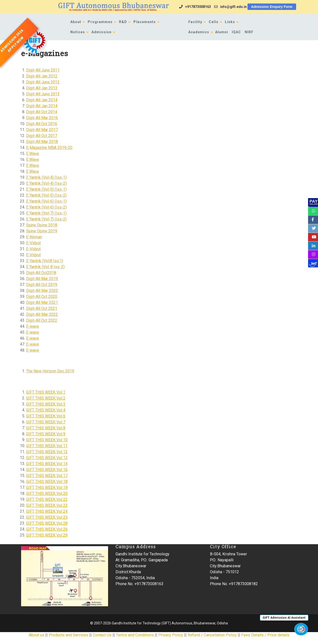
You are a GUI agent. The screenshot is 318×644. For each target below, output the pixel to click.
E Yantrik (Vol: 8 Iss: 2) (45, 267)
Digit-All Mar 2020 (42, 291)
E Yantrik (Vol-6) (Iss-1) (46, 201)
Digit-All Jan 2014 (42, 100)
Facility (195, 22)
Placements (145, 22)
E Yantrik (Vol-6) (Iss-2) (46, 207)
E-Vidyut (33, 243)
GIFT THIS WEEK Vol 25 (47, 517)
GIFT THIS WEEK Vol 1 (46, 392)
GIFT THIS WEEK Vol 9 (46, 434)
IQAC (236, 32)
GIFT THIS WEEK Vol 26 (47, 529)
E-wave (33, 326)
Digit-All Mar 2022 (42, 314)
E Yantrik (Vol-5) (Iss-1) (46, 189)
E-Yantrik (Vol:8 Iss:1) (45, 261)
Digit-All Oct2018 (41, 273)
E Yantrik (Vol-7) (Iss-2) (46, 219)
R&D (123, 22)
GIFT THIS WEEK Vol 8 (46, 428)
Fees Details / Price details (265, 635)
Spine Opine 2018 (42, 225)
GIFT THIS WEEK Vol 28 (47, 523)
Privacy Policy (171, 635)
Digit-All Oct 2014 (42, 112)
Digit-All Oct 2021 (42, 308)
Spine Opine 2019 (42, 231)
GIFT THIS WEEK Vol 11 (47, 446)
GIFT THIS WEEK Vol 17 (47, 476)
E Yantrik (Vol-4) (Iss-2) (46, 183)
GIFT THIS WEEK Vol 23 (47, 505)
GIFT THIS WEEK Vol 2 (46, 398)
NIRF (249, 32)
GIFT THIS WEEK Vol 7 (46, 422)
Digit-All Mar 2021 (42, 303)
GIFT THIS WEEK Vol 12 (47, 452)
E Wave (33, 154)
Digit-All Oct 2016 (42, 124)
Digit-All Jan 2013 (42, 88)
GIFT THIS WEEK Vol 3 (46, 404)
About (76, 22)
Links (230, 22)
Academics (199, 32)
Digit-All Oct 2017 (42, 136)
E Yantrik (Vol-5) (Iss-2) (46, 195)
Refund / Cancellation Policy (212, 635)
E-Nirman (34, 237)
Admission (101, 32)
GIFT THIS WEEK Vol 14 (47, 464)
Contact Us (102, 635)
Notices (78, 32)
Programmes (100, 22)
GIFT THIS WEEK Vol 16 (47, 470)
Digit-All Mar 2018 (42, 142)
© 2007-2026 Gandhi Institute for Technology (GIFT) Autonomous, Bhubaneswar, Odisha (159, 623)
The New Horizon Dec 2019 (50, 371)
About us (37, 635)
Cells (214, 22)
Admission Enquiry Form (272, 7)
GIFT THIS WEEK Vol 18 (47, 482)
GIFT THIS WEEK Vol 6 (46, 416)
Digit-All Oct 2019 (42, 285)
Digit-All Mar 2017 (42, 130)
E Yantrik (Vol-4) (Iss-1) (46, 177)
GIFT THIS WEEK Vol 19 (47, 487)
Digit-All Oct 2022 (42, 320)
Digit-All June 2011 (43, 70)
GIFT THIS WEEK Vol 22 (47, 499)
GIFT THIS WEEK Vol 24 (47, 511)
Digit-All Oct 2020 (42, 297)
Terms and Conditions (135, 635)
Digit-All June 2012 (43, 82)
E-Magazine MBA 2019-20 (49, 148)
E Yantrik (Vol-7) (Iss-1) (46, 213)
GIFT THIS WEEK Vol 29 (47, 535)
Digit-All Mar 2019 (42, 279)
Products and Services (68, 635)
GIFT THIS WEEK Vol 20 (47, 493)
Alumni (222, 32)
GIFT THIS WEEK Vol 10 (47, 440)
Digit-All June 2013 (43, 94)
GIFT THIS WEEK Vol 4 (46, 410)
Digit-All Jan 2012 (42, 76)
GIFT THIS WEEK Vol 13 (47, 458)
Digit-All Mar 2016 (42, 118)
